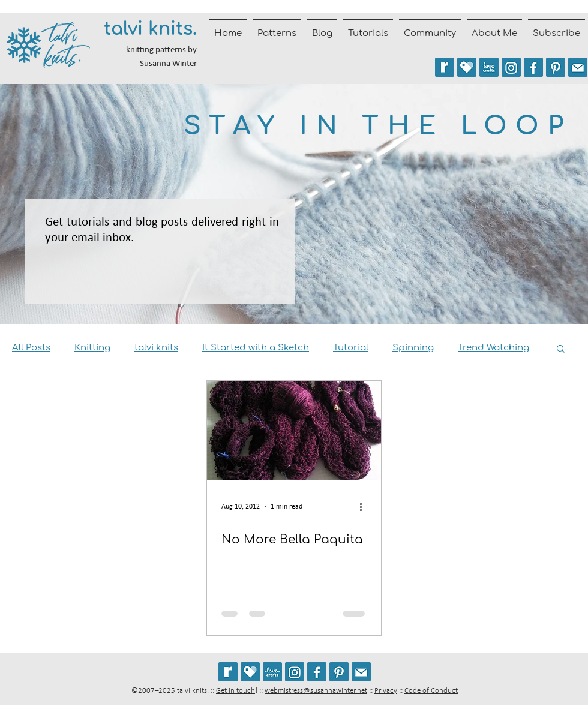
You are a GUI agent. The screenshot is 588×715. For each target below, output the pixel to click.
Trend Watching (493, 348)
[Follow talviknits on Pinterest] (556, 67)
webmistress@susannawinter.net (316, 691)
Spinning (413, 348)
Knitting (92, 348)
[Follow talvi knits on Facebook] (533, 67)
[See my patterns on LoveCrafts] (489, 67)
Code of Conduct (431, 691)
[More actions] (365, 507)
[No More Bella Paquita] (294, 430)
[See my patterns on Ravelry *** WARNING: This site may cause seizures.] (228, 672)
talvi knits (156, 348)
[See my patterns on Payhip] (467, 67)
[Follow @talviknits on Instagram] (511, 67)
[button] (561, 349)
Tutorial (351, 348)
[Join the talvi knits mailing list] (578, 67)
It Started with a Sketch (256, 348)
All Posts (31, 348)
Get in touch (235, 691)
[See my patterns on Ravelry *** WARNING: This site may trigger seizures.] (445, 67)
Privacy (386, 691)
